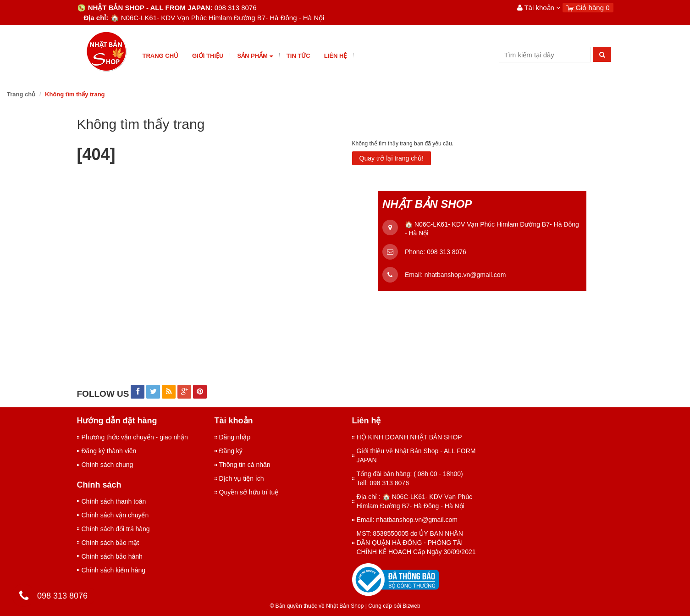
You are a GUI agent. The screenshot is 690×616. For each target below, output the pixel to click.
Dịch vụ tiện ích (242, 478)
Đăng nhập (235, 437)
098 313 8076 (447, 252)
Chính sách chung (108, 465)
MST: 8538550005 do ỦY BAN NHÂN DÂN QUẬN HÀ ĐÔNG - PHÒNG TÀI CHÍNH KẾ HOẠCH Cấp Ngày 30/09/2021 (416, 543)
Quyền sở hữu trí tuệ (249, 492)
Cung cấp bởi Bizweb (393, 606)
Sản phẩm (255, 56)
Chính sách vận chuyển (115, 515)
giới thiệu (208, 56)
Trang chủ (161, 56)
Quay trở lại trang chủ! (392, 158)
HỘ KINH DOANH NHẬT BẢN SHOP (409, 437)
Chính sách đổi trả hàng (116, 529)
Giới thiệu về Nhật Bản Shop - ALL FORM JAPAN (416, 455)
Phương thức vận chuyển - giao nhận (135, 437)
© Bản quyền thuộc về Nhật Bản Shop (317, 606)
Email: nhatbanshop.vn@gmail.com (407, 520)
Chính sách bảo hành (112, 556)
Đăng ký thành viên (109, 451)
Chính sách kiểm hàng (114, 570)
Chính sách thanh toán (114, 501)
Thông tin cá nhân (245, 465)
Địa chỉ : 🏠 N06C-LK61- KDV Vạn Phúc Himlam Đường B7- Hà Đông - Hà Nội (414, 501)
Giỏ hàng (588, 8)
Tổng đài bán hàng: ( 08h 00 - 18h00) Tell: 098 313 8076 (410, 478)
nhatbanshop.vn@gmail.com (465, 275)
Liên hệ (336, 56)
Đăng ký (231, 451)
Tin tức (298, 56)
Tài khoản (539, 8)
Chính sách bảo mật (110, 543)
